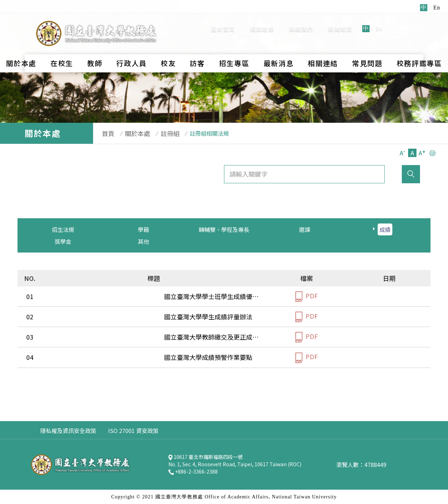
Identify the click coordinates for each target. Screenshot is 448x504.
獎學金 (63, 241)
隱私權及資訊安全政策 (68, 431)
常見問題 (367, 47)
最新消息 (279, 47)
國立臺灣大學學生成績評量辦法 (93, 317)
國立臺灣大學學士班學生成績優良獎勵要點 (109, 296)
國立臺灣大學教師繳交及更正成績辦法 (103, 337)
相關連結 (262, 21)
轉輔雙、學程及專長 (224, 229)
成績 (385, 229)
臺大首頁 (223, 21)
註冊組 (160, 133)
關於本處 (21, 47)
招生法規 (63, 229)
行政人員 (131, 47)
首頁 (105, 133)
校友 (168, 47)
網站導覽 (340, 21)
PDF (307, 296)
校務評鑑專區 (419, 47)
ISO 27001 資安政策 (133, 431)
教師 (95, 47)
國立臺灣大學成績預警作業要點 (93, 357)
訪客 (197, 47)
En (379, 21)
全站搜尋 (406, 20)
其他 (143, 241)
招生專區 (234, 47)
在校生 (62, 47)
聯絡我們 (301, 21)
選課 (304, 229)
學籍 (143, 229)
